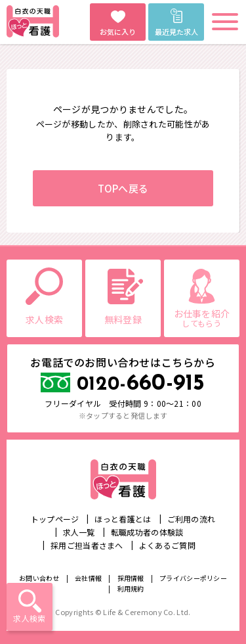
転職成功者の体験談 (147, 532)
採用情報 (131, 578)
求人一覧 (79, 532)
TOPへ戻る (123, 188)
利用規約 (131, 588)
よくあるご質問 (167, 545)
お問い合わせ (39, 578)
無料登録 (123, 319)
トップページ (55, 519)
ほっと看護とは (123, 519)
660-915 (141, 384)
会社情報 (88, 578)
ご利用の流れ (192, 519)
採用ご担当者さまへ (87, 545)
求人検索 (29, 618)
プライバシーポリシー (193, 578)
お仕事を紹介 (202, 318)
